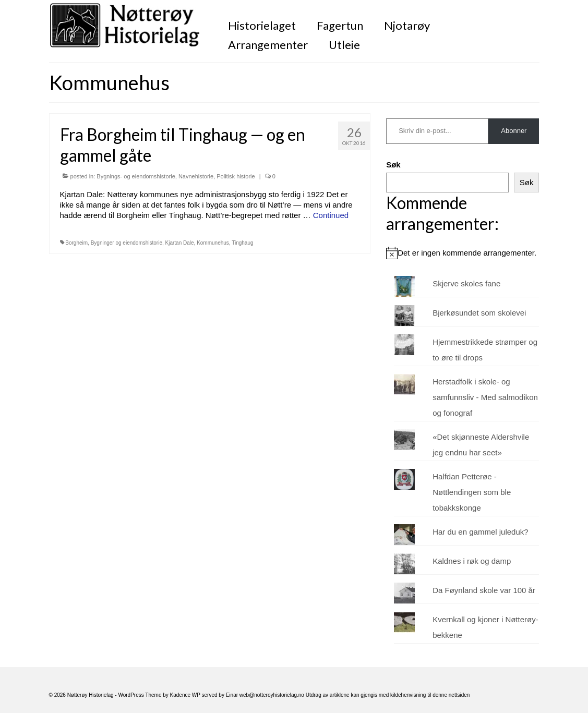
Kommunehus (213, 243)
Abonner (514, 131)
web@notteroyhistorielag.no (273, 695)
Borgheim (76, 243)
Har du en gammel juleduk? (480, 532)
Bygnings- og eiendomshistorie (136, 176)
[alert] (463, 253)
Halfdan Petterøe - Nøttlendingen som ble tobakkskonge (472, 492)
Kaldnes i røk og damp (472, 561)
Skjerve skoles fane (466, 283)
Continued (331, 215)
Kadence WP (185, 695)
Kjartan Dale (180, 243)
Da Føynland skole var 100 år (484, 590)
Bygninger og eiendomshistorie (127, 243)
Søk (393, 165)
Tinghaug (242, 243)
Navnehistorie (196, 176)
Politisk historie (236, 176)
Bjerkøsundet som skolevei (479, 313)
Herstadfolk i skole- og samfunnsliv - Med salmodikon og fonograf (485, 397)
